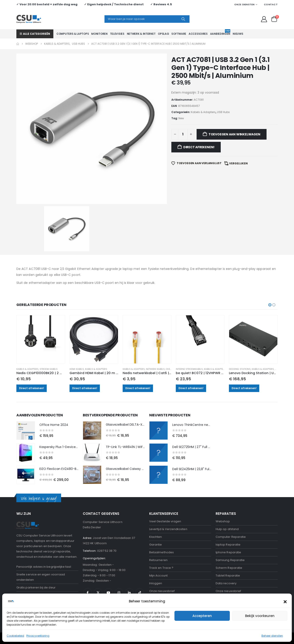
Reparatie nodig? (31, 564)
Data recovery (226, 548)
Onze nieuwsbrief (162, 556)
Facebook (88, 558)
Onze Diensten (244, 4)
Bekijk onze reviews (163, 612)
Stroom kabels (51, 333)
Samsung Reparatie (230, 525)
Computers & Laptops (73, 34)
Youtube (108, 558)
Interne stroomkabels (189, 333)
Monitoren (99, 34)
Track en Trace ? (161, 533)
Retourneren (158, 525)
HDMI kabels (78, 333)
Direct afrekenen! (34, 352)
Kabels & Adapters (30, 333)
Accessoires (198, 34)
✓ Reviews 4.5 (161, 4)
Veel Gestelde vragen (165, 486)
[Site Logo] (29, 19)
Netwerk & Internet (141, 34)
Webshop (223, 486)
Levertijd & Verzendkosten (168, 494)
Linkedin (129, 558)
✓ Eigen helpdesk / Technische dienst (114, 4)
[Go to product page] (43, 304)
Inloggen (156, 548)
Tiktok (140, 558)
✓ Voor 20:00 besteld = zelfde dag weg (47, 4)
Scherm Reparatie (229, 533)
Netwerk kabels (156, 333)
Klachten (156, 502)
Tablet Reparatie (228, 541)
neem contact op (64, 564)
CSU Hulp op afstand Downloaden (107, 578)
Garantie (156, 510)
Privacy (154, 564)
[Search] (183, 19)
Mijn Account (158, 541)
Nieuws (238, 34)
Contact (271, 4)
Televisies (117, 34)
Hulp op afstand (227, 494)
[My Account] (264, 19)
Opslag (163, 34)
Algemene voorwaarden (167, 572)
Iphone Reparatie (228, 517)
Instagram (119, 558)
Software (179, 34)
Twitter (98, 558)
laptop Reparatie (228, 510)
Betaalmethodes (162, 517)
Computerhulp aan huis (233, 564)
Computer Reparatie (231, 502)
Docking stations (238, 333)
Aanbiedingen (220, 32)
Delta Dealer (92, 492)
